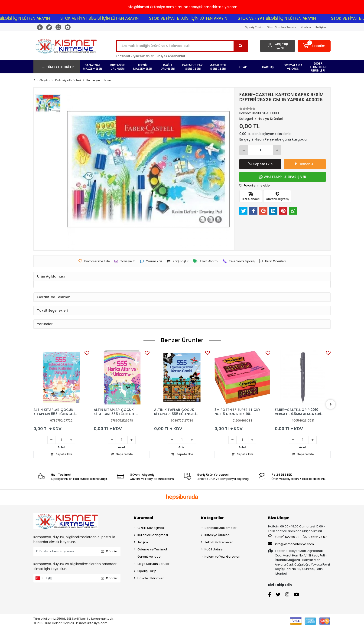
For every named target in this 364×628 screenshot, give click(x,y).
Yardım (306, 27)
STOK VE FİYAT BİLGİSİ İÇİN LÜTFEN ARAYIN (115, 18)
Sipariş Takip (254, 27)
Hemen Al (305, 164)
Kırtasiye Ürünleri (217, 535)
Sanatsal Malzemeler (221, 528)
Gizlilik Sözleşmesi (151, 528)
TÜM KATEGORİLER (58, 67)
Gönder (109, 551)
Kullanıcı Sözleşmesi (153, 535)
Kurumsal (144, 518)
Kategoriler (212, 518)
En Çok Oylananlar (171, 56)
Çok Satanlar (143, 56)
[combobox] (39, 578)
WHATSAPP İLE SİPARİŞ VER (283, 177)
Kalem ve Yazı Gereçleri (222, 557)
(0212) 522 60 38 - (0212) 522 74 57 (297, 537)
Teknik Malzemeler (219, 542)
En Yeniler (123, 56)
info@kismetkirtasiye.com (291, 544)
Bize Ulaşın (279, 518)
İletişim (321, 27)
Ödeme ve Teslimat (152, 549)
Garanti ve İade (149, 557)
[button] (314, 46)
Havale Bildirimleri (151, 578)
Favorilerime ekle (255, 185)
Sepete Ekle (260, 164)
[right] (331, 404)
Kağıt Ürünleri (214, 549)
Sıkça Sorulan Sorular (282, 27)
